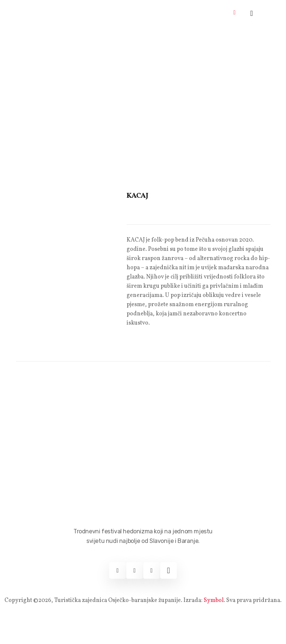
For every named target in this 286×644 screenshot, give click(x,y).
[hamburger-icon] (235, 13)
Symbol (214, 600)
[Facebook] (118, 570)
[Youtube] (151, 570)
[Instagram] (135, 570)
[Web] (168, 570)
